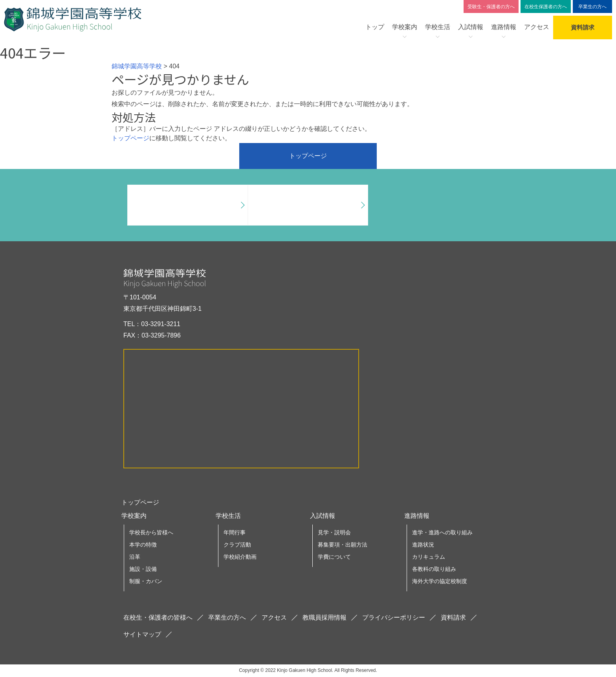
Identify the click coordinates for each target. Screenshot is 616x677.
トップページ (130, 138)
